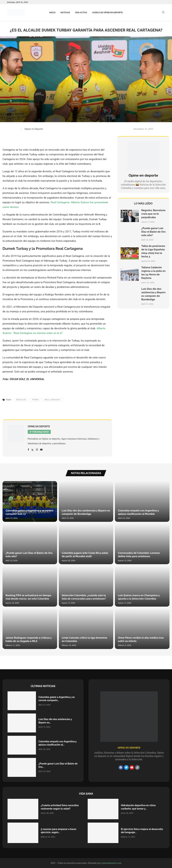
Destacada (21, 400)
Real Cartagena (52, 400)
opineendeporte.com (111, 863)
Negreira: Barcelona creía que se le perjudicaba (153, 214)
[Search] (163, 13)
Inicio (52, 13)
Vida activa (81, 13)
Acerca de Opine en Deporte (107, 13)
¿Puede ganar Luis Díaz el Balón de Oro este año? (153, 232)
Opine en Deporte (31, 129)
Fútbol (36, 400)
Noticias (65, 13)
